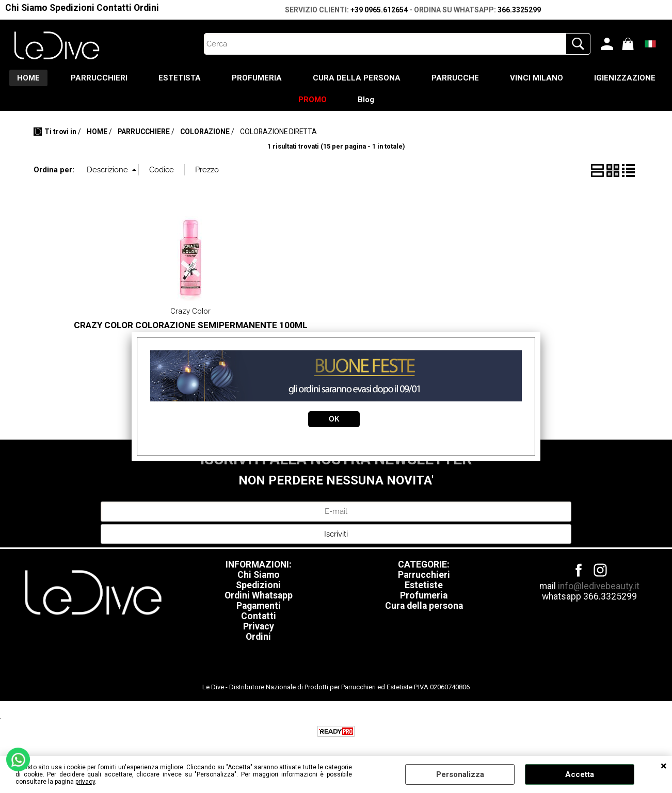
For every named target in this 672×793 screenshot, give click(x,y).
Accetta (580, 774)
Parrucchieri (424, 575)
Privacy (259, 626)
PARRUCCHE (455, 78)
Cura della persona (424, 606)
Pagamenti (259, 606)
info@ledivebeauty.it (599, 586)
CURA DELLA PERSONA (357, 78)
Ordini (146, 8)
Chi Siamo (26, 8)
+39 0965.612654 (379, 10)
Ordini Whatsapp (259, 595)
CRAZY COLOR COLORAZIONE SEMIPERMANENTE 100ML (191, 325)
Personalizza (460, 774)
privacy (85, 782)
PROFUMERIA (257, 78)
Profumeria (424, 595)
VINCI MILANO (537, 78)
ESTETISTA (180, 78)
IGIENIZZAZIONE (625, 78)
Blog (366, 100)
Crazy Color (190, 311)
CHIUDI (664, 766)
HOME (28, 78)
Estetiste (424, 585)
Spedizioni (72, 8)
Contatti (114, 8)
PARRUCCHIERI (99, 78)
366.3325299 (519, 10)
